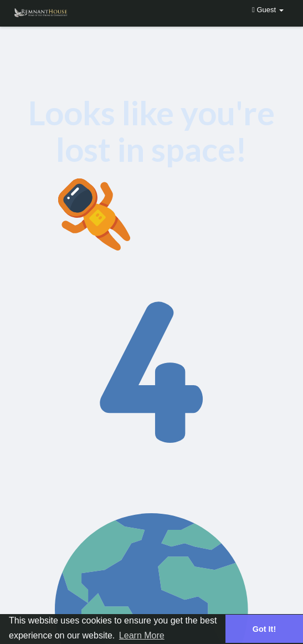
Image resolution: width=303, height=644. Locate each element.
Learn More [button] (142, 635)
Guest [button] (268, 10)
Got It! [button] (264, 629)
